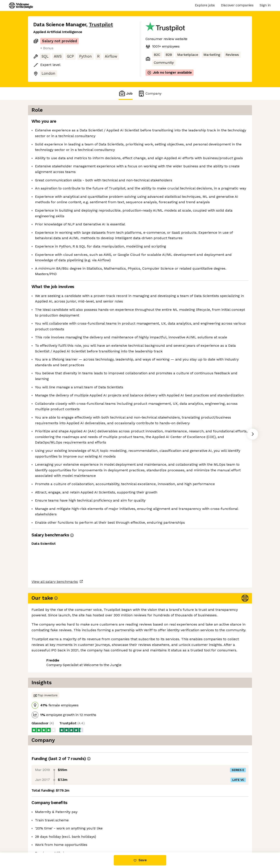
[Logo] (21, 5)
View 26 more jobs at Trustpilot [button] (91, 834)
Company (150, 93)
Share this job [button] (45, 834)
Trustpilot (101, 25)
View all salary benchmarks (55, 817)
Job (126, 93)
